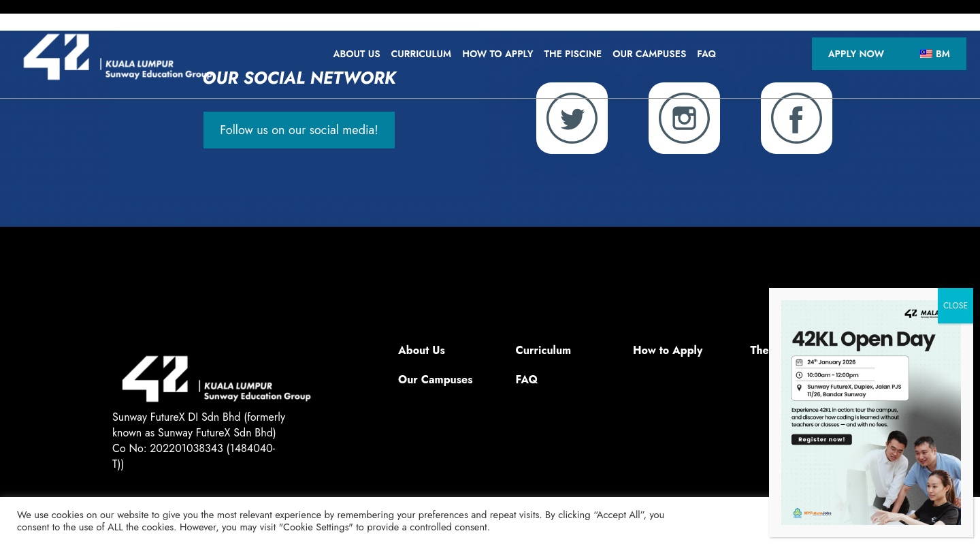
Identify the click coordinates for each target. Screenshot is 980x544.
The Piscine (573, 54)
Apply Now (856, 54)
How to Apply (497, 54)
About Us (356, 54)
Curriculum (422, 54)
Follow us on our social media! (299, 130)
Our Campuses (649, 54)
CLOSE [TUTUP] (955, 306)
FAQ (706, 54)
